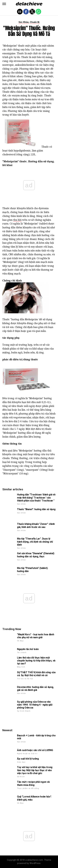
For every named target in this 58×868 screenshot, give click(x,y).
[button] (4, 4)
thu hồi (17, 220)
